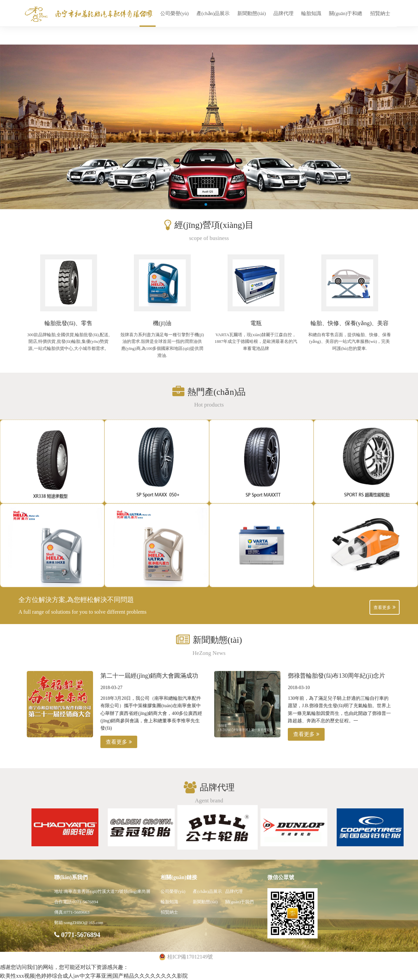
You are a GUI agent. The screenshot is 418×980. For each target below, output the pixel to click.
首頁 (148, 13)
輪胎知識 (311, 13)
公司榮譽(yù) (175, 13)
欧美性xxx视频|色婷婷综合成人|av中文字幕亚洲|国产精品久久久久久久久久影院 (94, 976)
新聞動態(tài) (252, 13)
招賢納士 (380, 13)
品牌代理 (283, 13)
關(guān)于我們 (240, 902)
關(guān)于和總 (346, 13)
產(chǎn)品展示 (213, 13)
